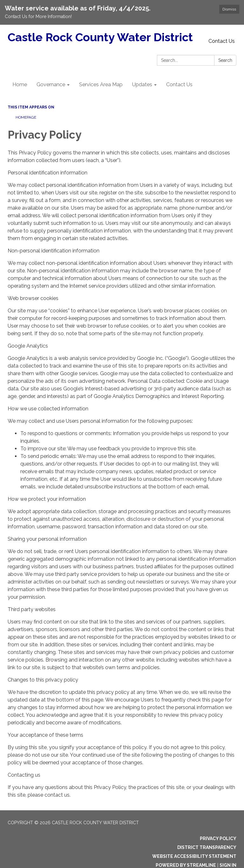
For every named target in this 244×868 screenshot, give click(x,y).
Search (225, 60)
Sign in (228, 865)
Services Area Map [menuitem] (101, 85)
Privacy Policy (218, 839)
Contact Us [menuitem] (179, 85)
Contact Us (222, 41)
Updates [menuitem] (142, 85)
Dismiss (229, 9)
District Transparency (207, 847)
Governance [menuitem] (51, 85)
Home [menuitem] (20, 85)
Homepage (26, 117)
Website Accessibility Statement (194, 856)
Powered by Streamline (186, 865)
